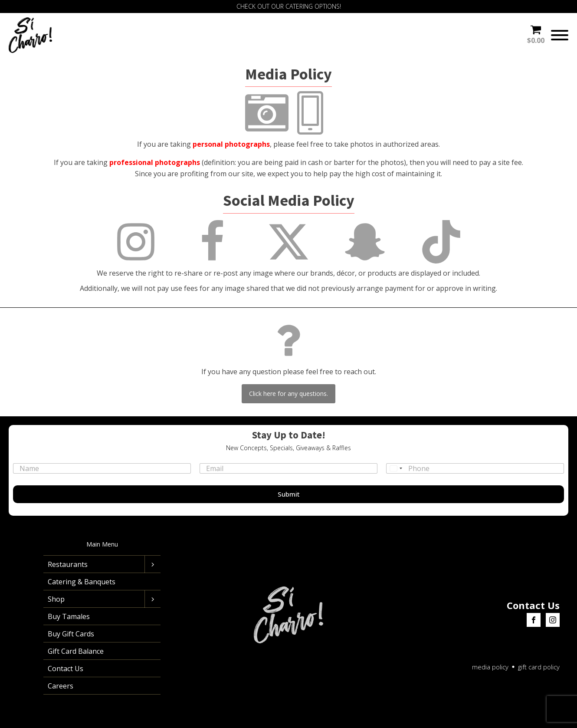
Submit (289, 494)
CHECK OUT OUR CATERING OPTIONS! (289, 6)
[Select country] (396, 468)
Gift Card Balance (76, 651)
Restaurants (68, 564)
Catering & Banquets (82, 582)
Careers (61, 686)
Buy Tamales (69, 616)
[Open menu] (560, 35)
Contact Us (66, 669)
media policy (490, 667)
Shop (56, 599)
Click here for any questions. (288, 394)
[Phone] (475, 468)
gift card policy (539, 667)
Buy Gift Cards (71, 634)
